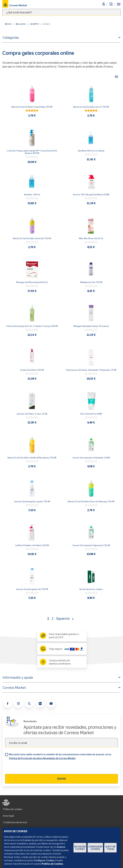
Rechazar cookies (80, 848)
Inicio (8, 24)
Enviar (61, 779)
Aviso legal (8, 816)
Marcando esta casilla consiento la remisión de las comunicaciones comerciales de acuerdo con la (60, 756)
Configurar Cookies (95, 848)
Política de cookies (12, 809)
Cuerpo (34, 24)
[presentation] (29, 768)
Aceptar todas (110, 848)
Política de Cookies (52, 864)
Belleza (21, 24)
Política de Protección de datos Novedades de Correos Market (42, 758)
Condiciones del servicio (15, 822)
